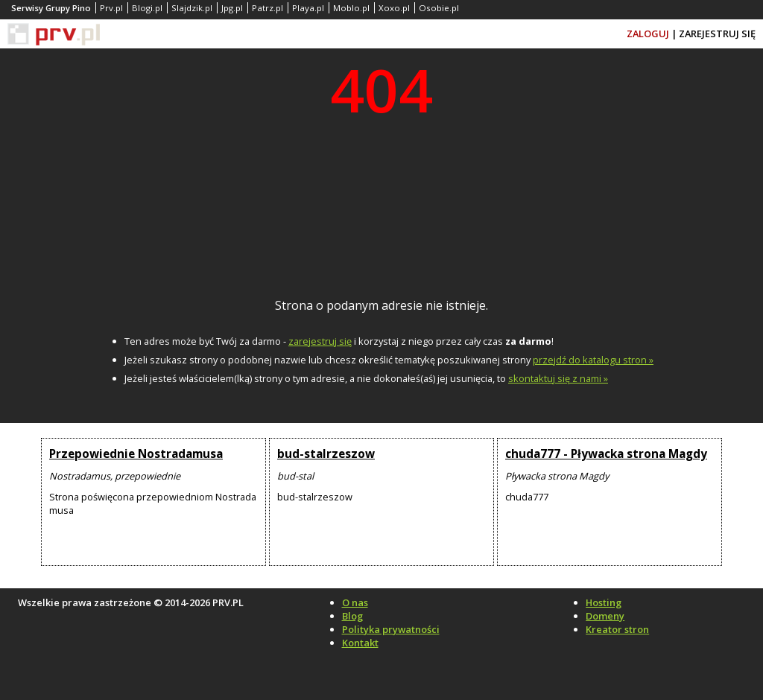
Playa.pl (308, 8)
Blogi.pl (147, 8)
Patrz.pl (267, 8)
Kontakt (360, 643)
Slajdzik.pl (192, 8)
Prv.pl (111, 8)
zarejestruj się (320, 341)
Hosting (604, 602)
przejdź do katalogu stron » (593, 360)
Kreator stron (617, 629)
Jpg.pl (232, 8)
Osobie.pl (439, 8)
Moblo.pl (351, 8)
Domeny (605, 616)
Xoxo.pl (394, 8)
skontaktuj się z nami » (558, 378)
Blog (352, 616)
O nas (355, 602)
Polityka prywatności (391, 629)
